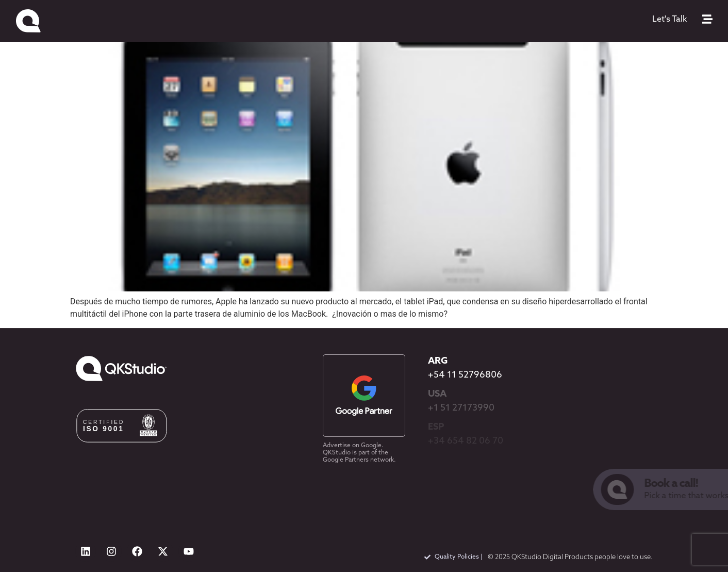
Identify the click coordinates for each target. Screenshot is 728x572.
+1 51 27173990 (461, 408)
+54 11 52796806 (465, 375)
